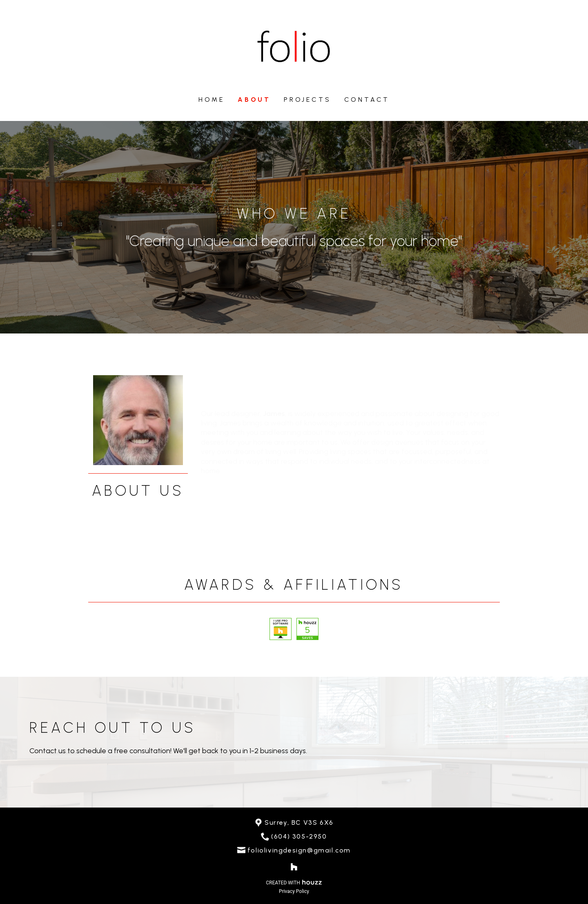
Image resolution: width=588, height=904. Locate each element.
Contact (367, 100)
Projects (307, 100)
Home (212, 100)
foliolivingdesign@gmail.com (299, 850)
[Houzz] (294, 867)
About (254, 100)
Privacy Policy (294, 891)
